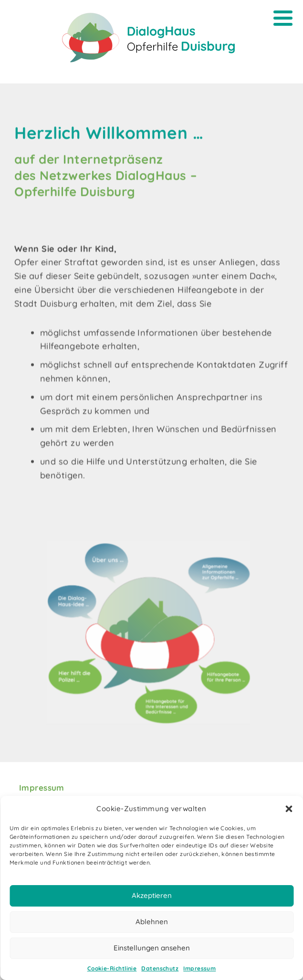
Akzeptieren (152, 895)
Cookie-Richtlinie (112, 968)
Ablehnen (152, 922)
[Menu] (283, 18)
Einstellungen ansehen (152, 948)
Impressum (199, 968)
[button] (289, 809)
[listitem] (93, 699)
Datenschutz (160, 968)
